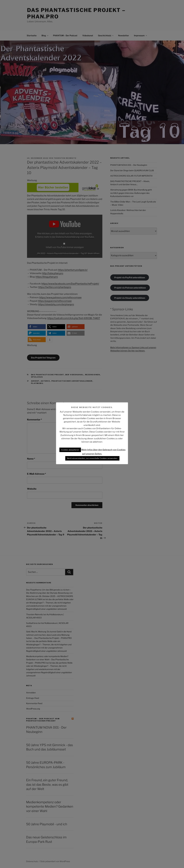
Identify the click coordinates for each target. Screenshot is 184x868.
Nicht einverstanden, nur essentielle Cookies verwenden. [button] (92, 458)
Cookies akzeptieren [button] (70, 450)
